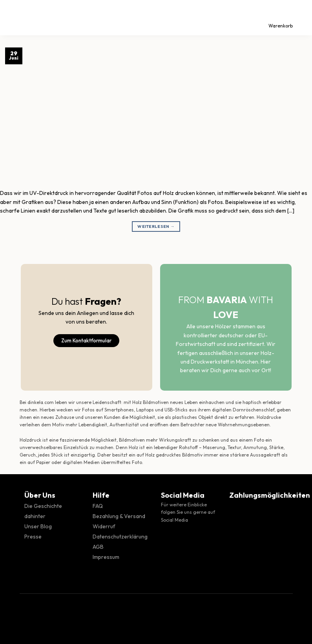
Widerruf (104, 526)
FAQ (98, 506)
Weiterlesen (156, 226)
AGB (98, 547)
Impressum (106, 557)
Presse (33, 537)
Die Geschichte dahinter (43, 511)
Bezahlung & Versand (119, 516)
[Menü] (13, 18)
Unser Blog (38, 526)
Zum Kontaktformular (86, 340)
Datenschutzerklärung (120, 537)
